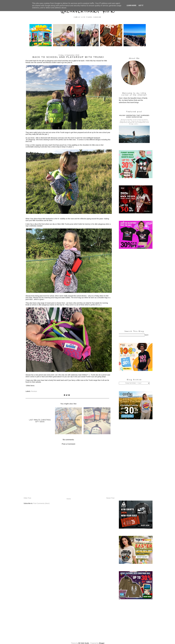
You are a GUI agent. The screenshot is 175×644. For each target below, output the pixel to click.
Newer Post (110, 498)
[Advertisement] (134, 290)
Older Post (27, 498)
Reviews (34, 391)
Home (69, 499)
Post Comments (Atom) (41, 503)
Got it (141, 5)
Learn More (131, 5)
